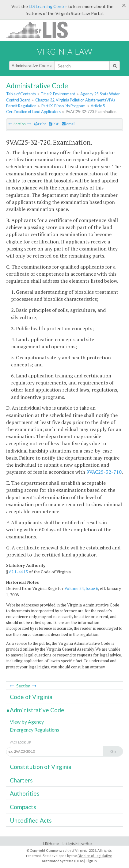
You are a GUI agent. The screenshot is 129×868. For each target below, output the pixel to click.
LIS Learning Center (48, 6)
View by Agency (27, 722)
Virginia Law (65, 52)
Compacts (23, 807)
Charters (21, 780)
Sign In (92, 861)
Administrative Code (32, 66)
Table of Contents (21, 94)
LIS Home (51, 844)
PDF (54, 124)
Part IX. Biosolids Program (63, 106)
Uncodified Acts (31, 820)
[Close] (124, 5)
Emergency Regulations (34, 730)
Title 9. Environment (58, 94)
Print (40, 124)
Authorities (25, 793)
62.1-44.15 (19, 572)
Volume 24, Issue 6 (81, 588)
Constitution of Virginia (41, 767)
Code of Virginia (31, 697)
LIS (41, 30)
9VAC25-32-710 (104, 472)
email (69, 124)
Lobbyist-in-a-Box (77, 844)
